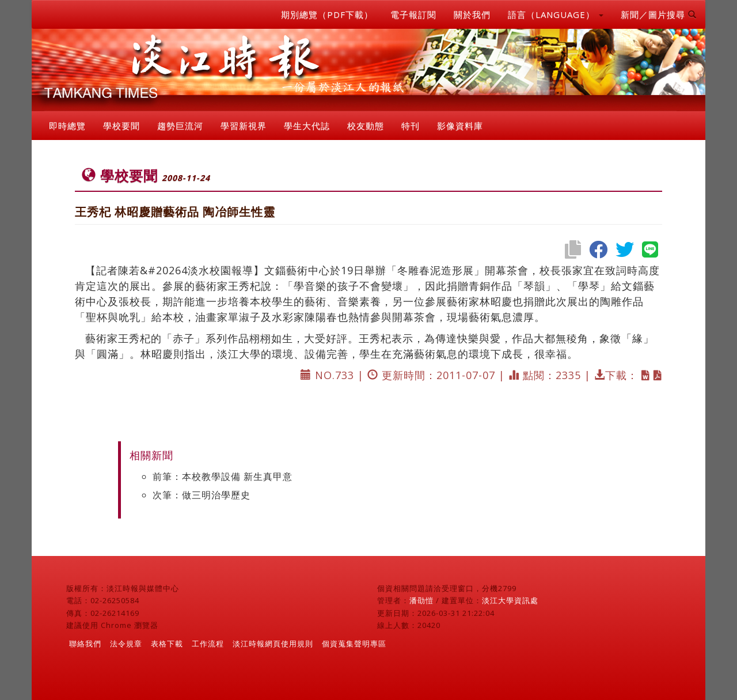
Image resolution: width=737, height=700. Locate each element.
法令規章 (126, 644)
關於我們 (472, 14)
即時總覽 (67, 126)
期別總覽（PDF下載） (327, 14)
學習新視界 (244, 126)
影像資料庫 (460, 126)
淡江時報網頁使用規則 (273, 644)
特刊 (411, 126)
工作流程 (208, 644)
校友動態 (366, 126)
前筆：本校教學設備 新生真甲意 (223, 476)
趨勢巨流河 (180, 126)
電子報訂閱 (413, 14)
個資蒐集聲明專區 (354, 644)
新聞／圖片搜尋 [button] (659, 14)
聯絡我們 (85, 644)
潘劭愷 (421, 600)
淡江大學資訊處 (510, 600)
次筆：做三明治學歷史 (202, 495)
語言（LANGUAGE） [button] (556, 14)
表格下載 (167, 644)
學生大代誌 (307, 126)
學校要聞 (121, 126)
